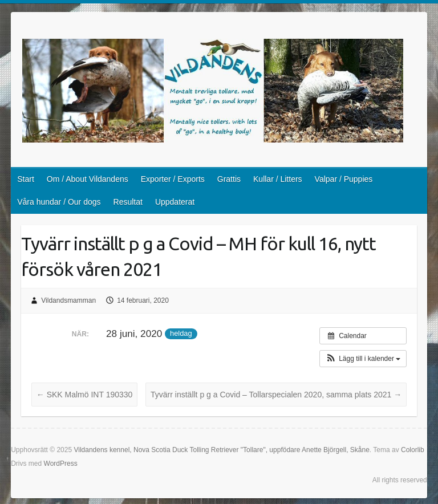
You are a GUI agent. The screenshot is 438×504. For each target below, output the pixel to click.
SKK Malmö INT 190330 (85, 395)
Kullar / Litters (278, 179)
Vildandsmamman (68, 300)
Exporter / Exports (173, 179)
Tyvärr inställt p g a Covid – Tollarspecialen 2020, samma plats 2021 (276, 395)
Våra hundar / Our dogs (59, 202)
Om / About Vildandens (88, 179)
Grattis (229, 179)
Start (26, 179)
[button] (363, 359)
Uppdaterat (175, 202)
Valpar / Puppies (344, 179)
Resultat (128, 202)
